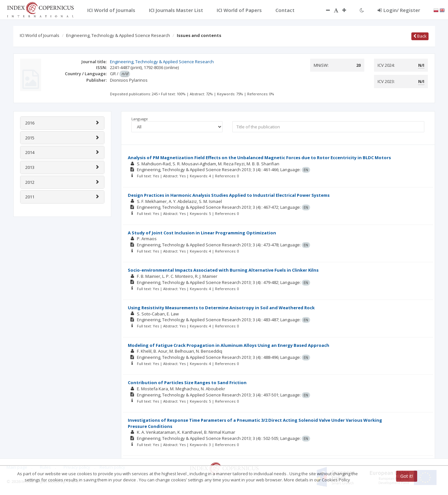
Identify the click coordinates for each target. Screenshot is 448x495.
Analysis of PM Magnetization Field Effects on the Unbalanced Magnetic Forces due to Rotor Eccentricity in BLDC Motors (259, 158)
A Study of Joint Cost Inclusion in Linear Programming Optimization (202, 233)
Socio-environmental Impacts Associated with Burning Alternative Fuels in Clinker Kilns (223, 270)
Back (420, 36)
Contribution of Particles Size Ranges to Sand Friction (187, 383)
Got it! (407, 476)
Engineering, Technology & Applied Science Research (118, 35)
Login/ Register (399, 10)
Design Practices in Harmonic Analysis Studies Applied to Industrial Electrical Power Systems (229, 195)
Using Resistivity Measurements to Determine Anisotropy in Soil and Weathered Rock (221, 308)
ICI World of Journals (40, 35)
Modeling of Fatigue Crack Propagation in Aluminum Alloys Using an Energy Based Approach (229, 345)
